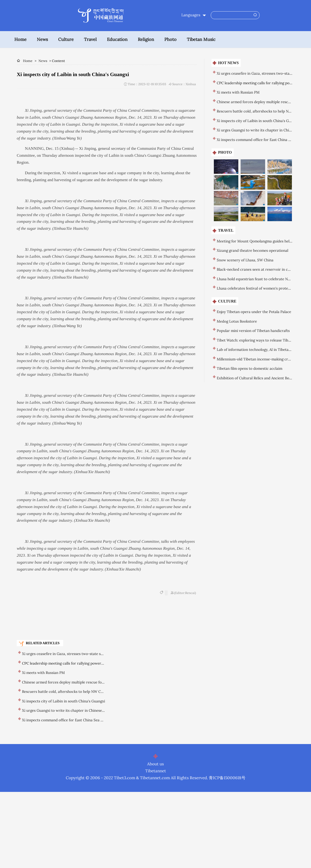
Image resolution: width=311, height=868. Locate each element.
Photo (170, 39)
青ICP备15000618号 (227, 778)
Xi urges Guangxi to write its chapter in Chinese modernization (75, 710)
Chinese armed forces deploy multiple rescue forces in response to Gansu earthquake (94, 682)
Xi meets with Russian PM (43, 673)
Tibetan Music (201, 39)
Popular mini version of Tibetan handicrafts (253, 331)
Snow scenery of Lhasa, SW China (245, 260)
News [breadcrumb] (43, 61)
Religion (146, 39)
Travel (90, 39)
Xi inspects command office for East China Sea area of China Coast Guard (83, 720)
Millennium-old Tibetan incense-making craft (255, 359)
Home (20, 39)
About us (155, 764)
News (42, 39)
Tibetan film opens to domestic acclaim (250, 368)
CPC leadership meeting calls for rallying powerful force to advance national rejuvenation (97, 663)
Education (117, 39)
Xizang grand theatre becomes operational (253, 250)
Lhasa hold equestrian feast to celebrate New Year (259, 279)
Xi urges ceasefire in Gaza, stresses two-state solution (67, 654)
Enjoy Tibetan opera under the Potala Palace (254, 312)
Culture (66, 39)
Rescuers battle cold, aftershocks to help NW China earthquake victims (81, 692)
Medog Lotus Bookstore (237, 321)
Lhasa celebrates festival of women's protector (256, 288)
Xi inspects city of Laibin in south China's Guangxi (64, 701)
